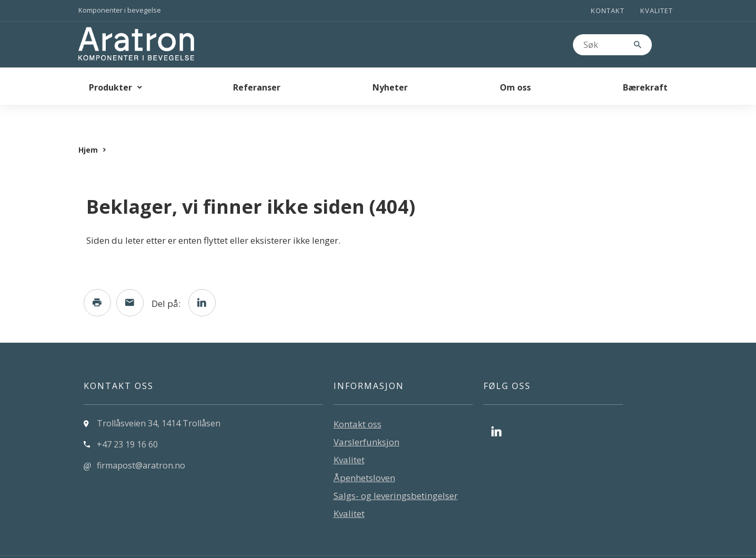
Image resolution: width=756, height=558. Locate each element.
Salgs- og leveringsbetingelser (396, 475)
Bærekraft (645, 87)
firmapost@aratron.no (141, 444)
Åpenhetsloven (364, 457)
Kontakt (608, 11)
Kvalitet (657, 11)
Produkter (110, 87)
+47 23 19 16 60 (127, 423)
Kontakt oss (357, 403)
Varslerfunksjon (366, 421)
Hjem (88, 129)
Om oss (515, 87)
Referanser (257, 87)
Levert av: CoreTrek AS (123, 546)
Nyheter (390, 87)
